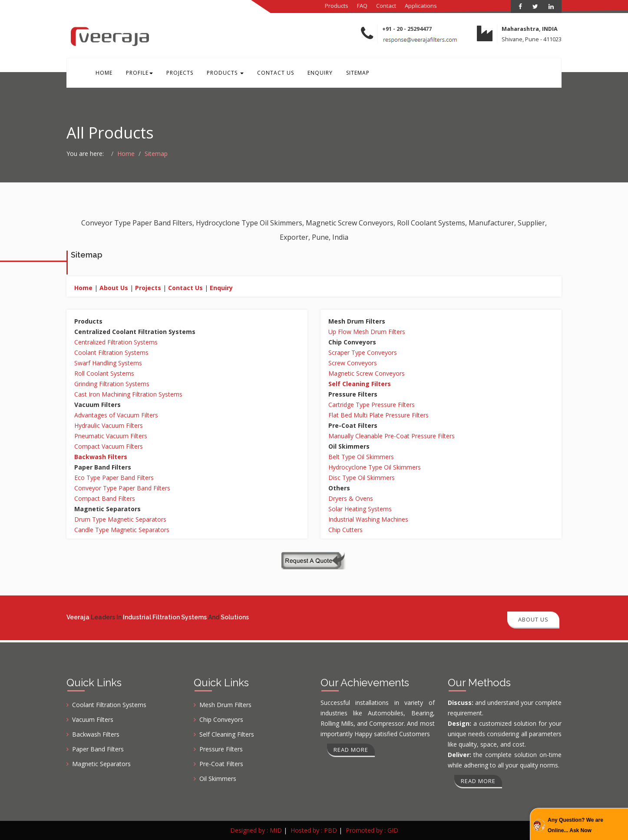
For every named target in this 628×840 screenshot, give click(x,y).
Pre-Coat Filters (221, 764)
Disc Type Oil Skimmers (362, 478)
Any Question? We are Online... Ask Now (575, 825)
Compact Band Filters (105, 499)
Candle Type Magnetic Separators (122, 531)
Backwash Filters (96, 734)
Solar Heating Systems (360, 510)
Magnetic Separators (101, 764)
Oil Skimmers (218, 779)
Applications (421, 6)
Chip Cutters (345, 531)
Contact (386, 6)
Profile (139, 73)
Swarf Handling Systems (108, 364)
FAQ (362, 6)
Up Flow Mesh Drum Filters (367, 332)
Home (104, 73)
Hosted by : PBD (314, 830)
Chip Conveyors (221, 719)
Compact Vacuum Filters (109, 447)
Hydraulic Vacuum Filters (109, 426)
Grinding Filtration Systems (112, 385)
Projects (178, 73)
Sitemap (355, 73)
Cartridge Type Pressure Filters (372, 405)
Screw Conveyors (353, 364)
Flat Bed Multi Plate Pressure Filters (378, 416)
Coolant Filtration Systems (111, 353)
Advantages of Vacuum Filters (116, 416)
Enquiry (317, 73)
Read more (351, 750)
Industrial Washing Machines (368, 520)
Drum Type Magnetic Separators (120, 520)
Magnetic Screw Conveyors (367, 374)
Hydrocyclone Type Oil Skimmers (375, 468)
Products (337, 6)
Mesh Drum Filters (225, 705)
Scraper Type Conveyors (363, 353)
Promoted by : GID (372, 830)
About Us (114, 289)
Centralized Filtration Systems (116, 343)
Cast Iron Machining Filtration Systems (128, 395)
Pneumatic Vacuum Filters (111, 437)
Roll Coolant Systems (104, 374)
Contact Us (273, 73)
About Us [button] (533, 619)
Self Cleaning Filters (227, 734)
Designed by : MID (256, 830)
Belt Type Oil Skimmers (361, 458)
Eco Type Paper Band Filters (114, 478)
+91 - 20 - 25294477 (407, 29)
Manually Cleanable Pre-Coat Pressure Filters (392, 437)
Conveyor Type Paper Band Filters (122, 489)
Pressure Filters (221, 749)
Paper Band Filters (98, 749)
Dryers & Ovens (351, 499)
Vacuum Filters (93, 719)
